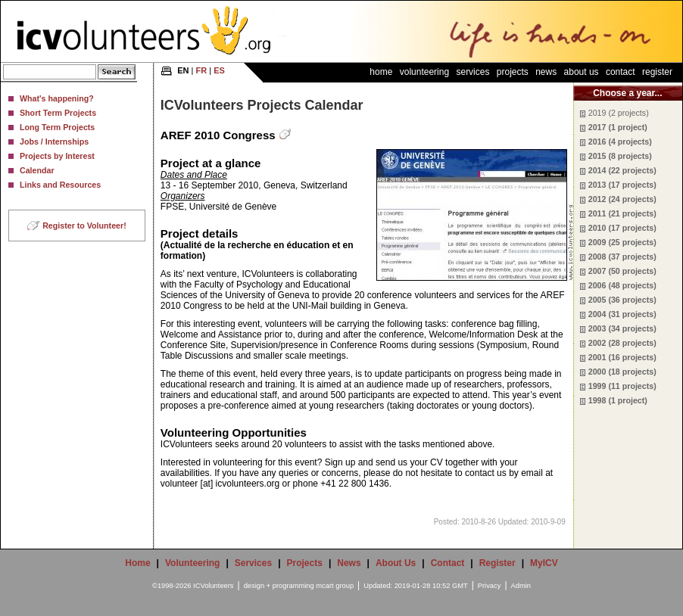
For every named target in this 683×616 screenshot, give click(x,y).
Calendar (37, 170)
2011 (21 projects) (622, 213)
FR (202, 70)
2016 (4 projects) (620, 142)
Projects (513, 72)
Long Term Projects (57, 127)
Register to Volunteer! (84, 226)
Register (657, 72)
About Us (582, 72)
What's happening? (57, 98)
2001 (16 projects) (622, 357)
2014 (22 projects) (622, 170)
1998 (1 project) (618, 400)
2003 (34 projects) (622, 328)
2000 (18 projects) (622, 372)
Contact (621, 72)
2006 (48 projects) (622, 285)
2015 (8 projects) (620, 156)
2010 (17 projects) (622, 228)
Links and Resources (60, 185)
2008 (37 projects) (622, 257)
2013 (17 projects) (622, 185)
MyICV (544, 563)
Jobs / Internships (54, 142)
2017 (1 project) (618, 127)
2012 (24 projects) (622, 199)
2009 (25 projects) (622, 242)
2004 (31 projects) (622, 314)
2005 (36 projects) (622, 300)
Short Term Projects (58, 113)
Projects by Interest (57, 156)
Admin (521, 586)
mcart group (335, 586)
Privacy (490, 586)
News (546, 72)
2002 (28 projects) (622, 343)
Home (381, 72)
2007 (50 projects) (622, 271)
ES (219, 70)
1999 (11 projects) (622, 386)
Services (472, 72)
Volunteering (424, 72)
